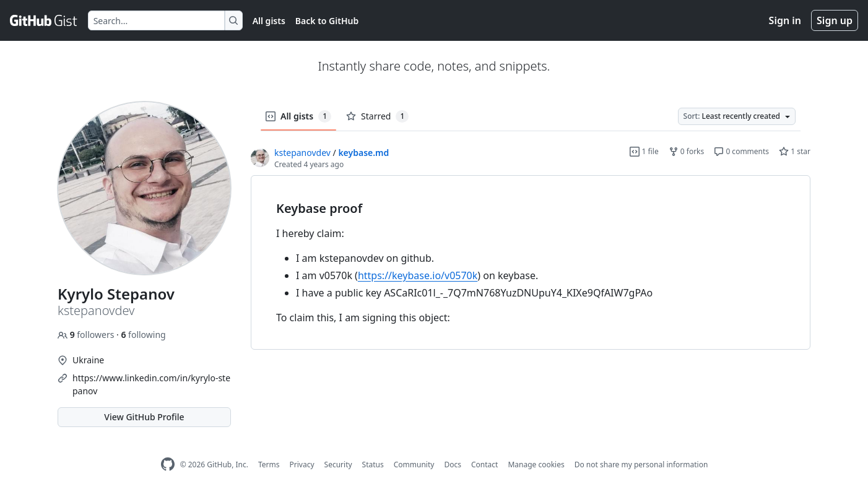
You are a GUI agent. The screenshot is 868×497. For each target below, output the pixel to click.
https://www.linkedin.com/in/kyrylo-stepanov (151, 384)
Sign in (785, 20)
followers (87, 335)
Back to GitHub (327, 21)
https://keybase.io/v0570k (418, 275)
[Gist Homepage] (44, 20)
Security (338, 465)
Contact (484, 465)
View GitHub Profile (144, 417)
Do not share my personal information (641, 465)
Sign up (835, 20)
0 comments (741, 151)
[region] (531, 263)
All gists (269, 21)
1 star (795, 151)
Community (414, 465)
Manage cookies (536, 465)
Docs (453, 465)
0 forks (687, 151)
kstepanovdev (302, 153)
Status (373, 465)
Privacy (302, 465)
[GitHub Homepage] (168, 465)
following (143, 335)
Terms (269, 465)
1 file (644, 151)
